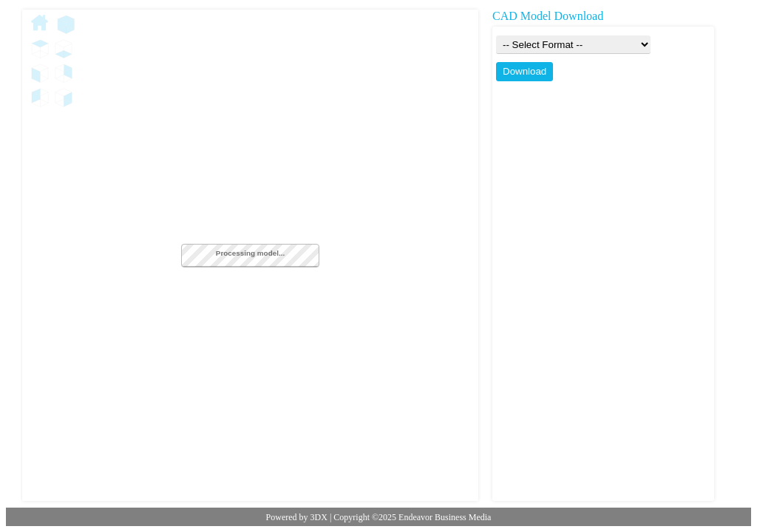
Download (525, 71)
